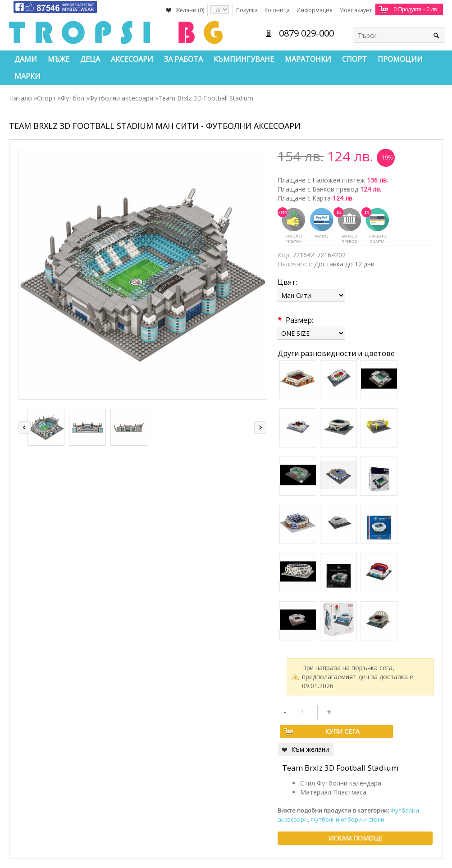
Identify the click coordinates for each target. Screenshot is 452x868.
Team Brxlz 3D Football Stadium (206, 98)
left (25, 427)
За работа (183, 59)
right (260, 427)
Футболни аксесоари (121, 98)
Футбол (73, 98)
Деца (90, 59)
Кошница (277, 10)
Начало (21, 98)
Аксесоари (132, 59)
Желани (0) (190, 10)
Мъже (59, 59)
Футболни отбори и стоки (347, 819)
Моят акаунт (356, 10)
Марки (27, 76)
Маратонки (308, 59)
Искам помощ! (355, 838)
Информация (315, 10)
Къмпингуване (244, 59)
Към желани (310, 749)
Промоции (400, 59)
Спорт (354, 59)
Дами (26, 59)
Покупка (247, 10)
